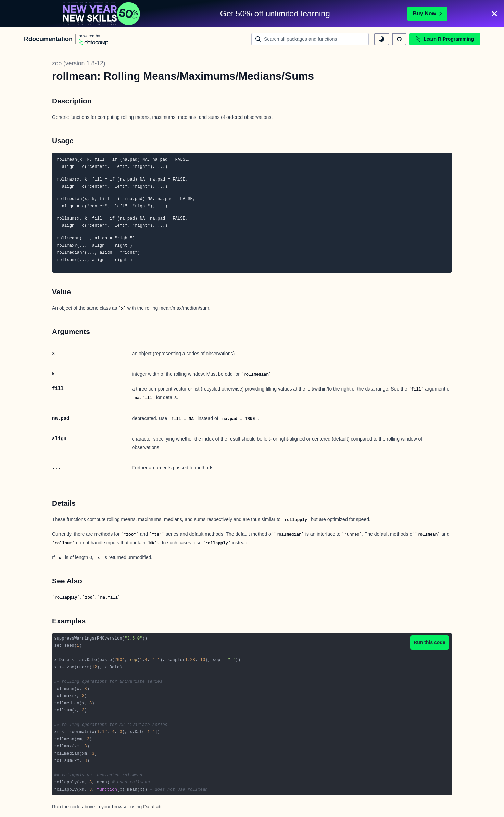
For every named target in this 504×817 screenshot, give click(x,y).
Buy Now (427, 14)
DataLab (152, 807)
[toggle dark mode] (382, 39)
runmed (352, 535)
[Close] (494, 14)
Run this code (430, 642)
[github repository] (399, 39)
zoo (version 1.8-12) (79, 63)
